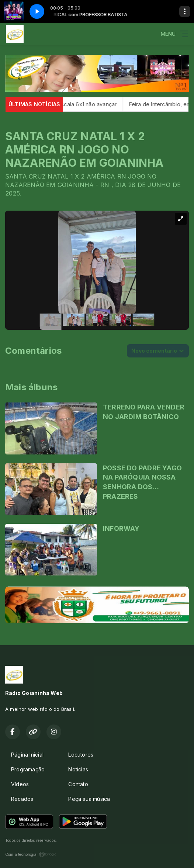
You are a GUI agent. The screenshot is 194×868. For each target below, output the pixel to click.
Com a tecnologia (31, 854)
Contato (78, 784)
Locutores (81, 755)
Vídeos (20, 784)
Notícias (78, 769)
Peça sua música (89, 799)
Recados (22, 799)
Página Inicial (27, 755)
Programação (28, 769)
